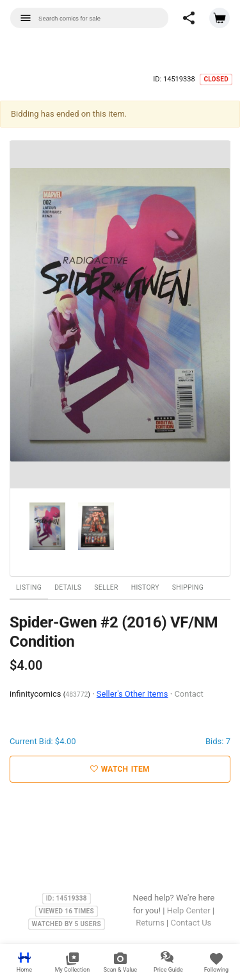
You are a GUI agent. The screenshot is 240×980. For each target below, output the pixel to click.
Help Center (189, 910)
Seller (106, 587)
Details (68, 587)
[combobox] (89, 18)
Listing (29, 587)
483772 (76, 694)
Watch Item (120, 769)
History (145, 587)
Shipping (188, 587)
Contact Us (191, 923)
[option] (120, 315)
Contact (188, 694)
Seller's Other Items (132, 694)
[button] (189, 18)
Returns (150, 923)
